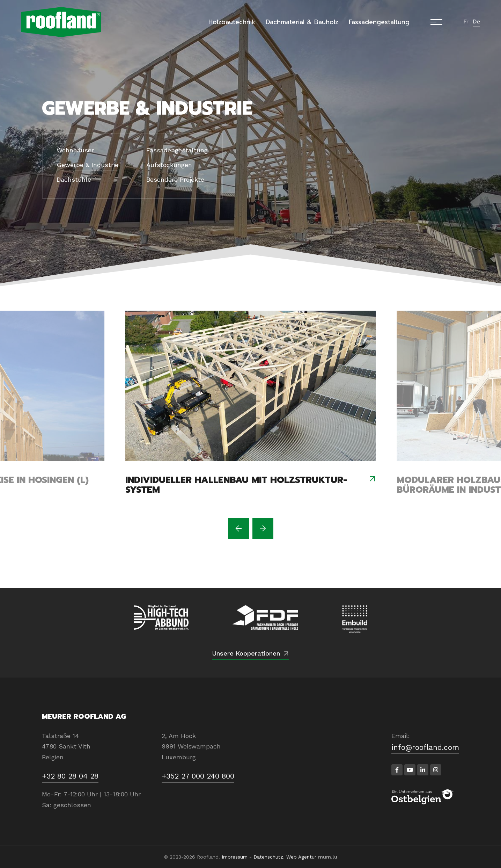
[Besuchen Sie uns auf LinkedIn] (423, 770)
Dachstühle (74, 179)
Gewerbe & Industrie (87, 165)
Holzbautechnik (232, 22)
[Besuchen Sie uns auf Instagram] (436, 770)
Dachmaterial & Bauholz (302, 22)
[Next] (263, 528)
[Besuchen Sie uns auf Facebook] (397, 770)
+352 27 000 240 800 (198, 776)
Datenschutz (268, 857)
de (476, 22)
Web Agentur (301, 857)
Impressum (235, 857)
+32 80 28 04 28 (70, 776)
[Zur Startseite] (61, 22)
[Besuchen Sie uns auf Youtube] (410, 770)
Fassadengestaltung (379, 22)
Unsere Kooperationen (246, 653)
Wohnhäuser (75, 150)
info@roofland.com (425, 747)
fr (466, 22)
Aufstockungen (169, 165)
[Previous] (238, 528)
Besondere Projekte (175, 179)
